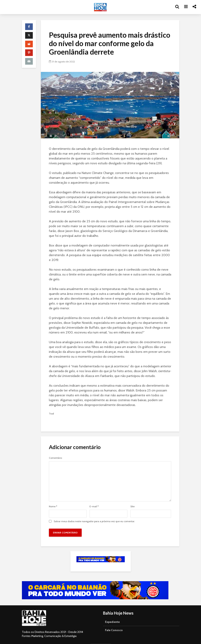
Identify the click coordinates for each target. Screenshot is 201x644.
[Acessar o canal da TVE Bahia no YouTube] (95, 590)
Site (132, 506)
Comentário (55, 458)
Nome (53, 506)
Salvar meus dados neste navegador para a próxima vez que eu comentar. (94, 521)
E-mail (94, 506)
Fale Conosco (114, 630)
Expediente (112, 622)
